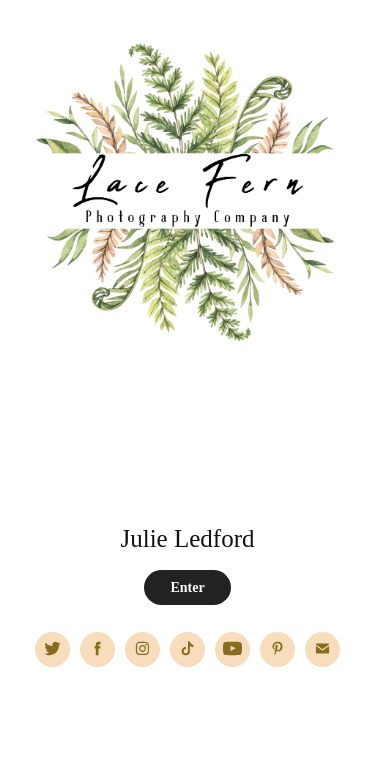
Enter (187, 587)
